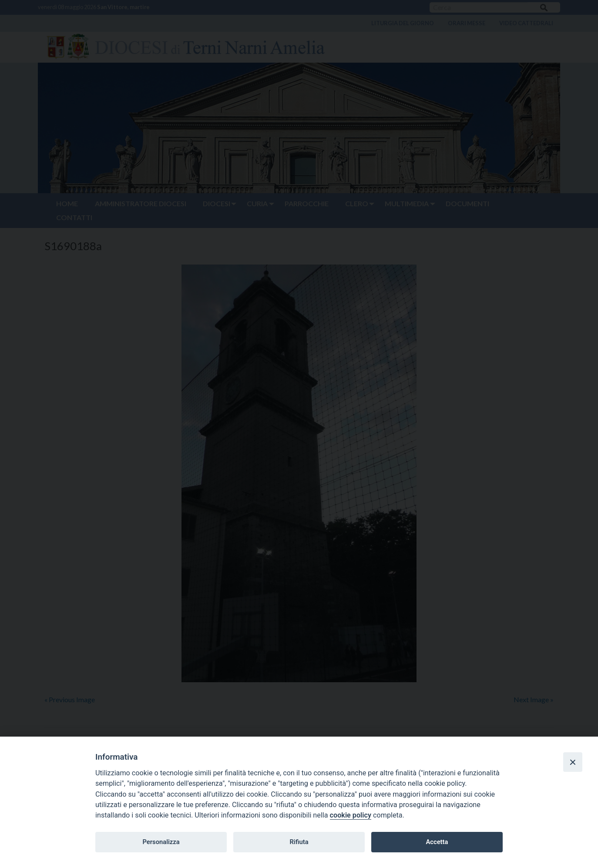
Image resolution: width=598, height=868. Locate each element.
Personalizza (161, 842)
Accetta (437, 842)
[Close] (573, 762)
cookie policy (351, 815)
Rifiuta (299, 842)
